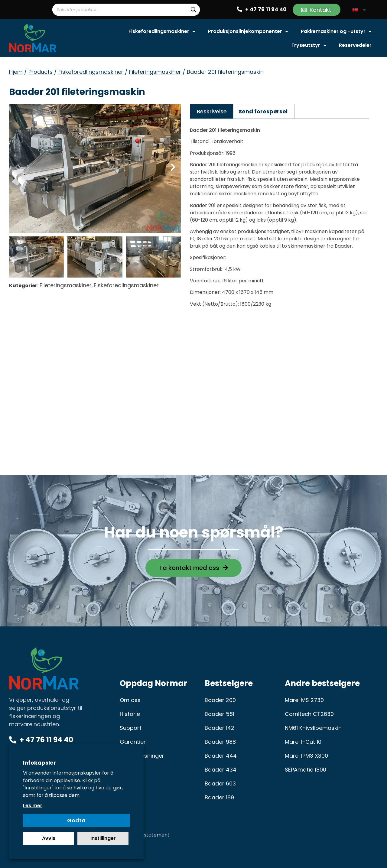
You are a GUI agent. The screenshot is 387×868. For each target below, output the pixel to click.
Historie (130, 714)
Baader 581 (220, 714)
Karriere (130, 770)
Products (41, 72)
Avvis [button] (49, 838)
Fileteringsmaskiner (155, 72)
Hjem (16, 72)
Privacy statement (147, 835)
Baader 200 (220, 700)
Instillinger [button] (103, 838)
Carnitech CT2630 (309, 714)
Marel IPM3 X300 (306, 756)
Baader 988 (220, 742)
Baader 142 (220, 728)
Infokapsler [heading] (39, 763)
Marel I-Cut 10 (303, 742)
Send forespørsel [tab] (263, 111)
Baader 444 (221, 756)
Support (131, 728)
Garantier (133, 742)
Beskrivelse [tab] (212, 111)
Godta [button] (76, 820)
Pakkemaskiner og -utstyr (336, 31)
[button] (17, 167)
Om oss (130, 700)
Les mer (33, 806)
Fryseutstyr (309, 45)
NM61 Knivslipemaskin (313, 728)
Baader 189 (219, 797)
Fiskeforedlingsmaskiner (162, 31)
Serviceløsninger (142, 756)
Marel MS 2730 (304, 700)
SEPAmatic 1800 (306, 770)
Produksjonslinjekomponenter (248, 31)
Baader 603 (220, 783)
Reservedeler (355, 45)
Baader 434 (221, 770)
